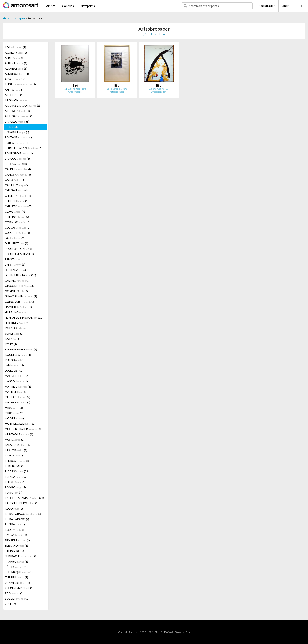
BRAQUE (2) (17, 159)
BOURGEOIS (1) (19, 153)
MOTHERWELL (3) (20, 424)
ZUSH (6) (10, 604)
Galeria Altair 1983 (159, 89)
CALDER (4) (18, 169)
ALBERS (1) (15, 58)
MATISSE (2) (16, 392)
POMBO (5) (15, 487)
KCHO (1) (11, 344)
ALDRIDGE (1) (17, 74)
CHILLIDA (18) (19, 196)
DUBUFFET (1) (16, 243)
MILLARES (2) (18, 402)
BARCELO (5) (17, 121)
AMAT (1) (16, 79)
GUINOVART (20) (19, 302)
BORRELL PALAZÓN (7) (23, 148)
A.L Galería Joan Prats (75, 89)
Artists (51, 6)
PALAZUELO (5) (18, 445)
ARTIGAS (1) (19, 116)
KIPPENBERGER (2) (21, 349)
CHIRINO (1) (17, 201)
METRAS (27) (18, 397)
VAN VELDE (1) (17, 583)
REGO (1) (14, 508)
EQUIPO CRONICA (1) (19, 249)
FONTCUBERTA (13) (20, 275)
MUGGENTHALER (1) (24, 429)
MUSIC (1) (15, 440)
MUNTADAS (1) (19, 434)
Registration (267, 6)
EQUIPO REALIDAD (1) (19, 254)
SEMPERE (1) (17, 540)
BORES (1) (17, 143)
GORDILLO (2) (16, 291)
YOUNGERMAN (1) (19, 588)
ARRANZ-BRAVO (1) (22, 106)
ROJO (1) (15, 530)
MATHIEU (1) (18, 386)
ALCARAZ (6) (16, 68)
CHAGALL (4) (16, 190)
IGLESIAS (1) (17, 328)
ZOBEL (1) (17, 599)
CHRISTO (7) (18, 206)
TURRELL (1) (16, 577)
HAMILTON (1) (18, 307)
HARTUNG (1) (17, 312)
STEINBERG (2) (14, 551)
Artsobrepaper (14, 18)
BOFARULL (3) (17, 132)
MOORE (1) (16, 418)
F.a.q (188, 632)
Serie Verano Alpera (117, 89)
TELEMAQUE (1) (19, 572)
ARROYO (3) (17, 111)
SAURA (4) (16, 535)
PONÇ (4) (14, 493)
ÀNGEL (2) (20, 84)
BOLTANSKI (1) (20, 137)
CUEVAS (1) (17, 227)
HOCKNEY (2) (17, 323)
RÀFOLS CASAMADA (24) (24, 498)
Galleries (68, 6)
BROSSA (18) (16, 164)
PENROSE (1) (17, 461)
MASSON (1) (16, 381)
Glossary (179, 632)
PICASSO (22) (17, 471)
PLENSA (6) (16, 477)
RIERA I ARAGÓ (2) (17, 519)
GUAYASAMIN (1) (21, 296)
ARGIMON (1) (17, 100)
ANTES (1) (15, 90)
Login (285, 6)
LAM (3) (14, 365)
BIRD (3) (12, 127)
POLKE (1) (15, 482)
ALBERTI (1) (16, 63)
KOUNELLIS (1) (18, 355)
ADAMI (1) (15, 47)
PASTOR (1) (16, 450)
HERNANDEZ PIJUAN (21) (24, 318)
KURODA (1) (15, 360)
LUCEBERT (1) (14, 371)
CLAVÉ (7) (15, 212)
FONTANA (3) (17, 270)
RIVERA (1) (16, 524)
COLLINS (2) (17, 217)
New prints (88, 6)
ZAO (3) (14, 593)
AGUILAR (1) (16, 53)
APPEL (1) (14, 95)
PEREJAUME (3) (15, 466)
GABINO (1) (17, 280)
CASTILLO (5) (17, 185)
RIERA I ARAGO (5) (23, 514)
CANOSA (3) (18, 174)
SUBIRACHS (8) (21, 556)
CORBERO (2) (17, 222)
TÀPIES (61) (16, 567)
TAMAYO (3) (16, 561)
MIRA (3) (14, 408)
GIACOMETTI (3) (20, 286)
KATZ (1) (13, 339)
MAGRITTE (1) (17, 376)
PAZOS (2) (15, 455)
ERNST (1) (14, 259)
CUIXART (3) (17, 233)
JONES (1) (14, 333)
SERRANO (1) (16, 546)
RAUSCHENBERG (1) (22, 503)
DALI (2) (15, 238)
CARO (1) (16, 180)
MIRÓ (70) (14, 413)
